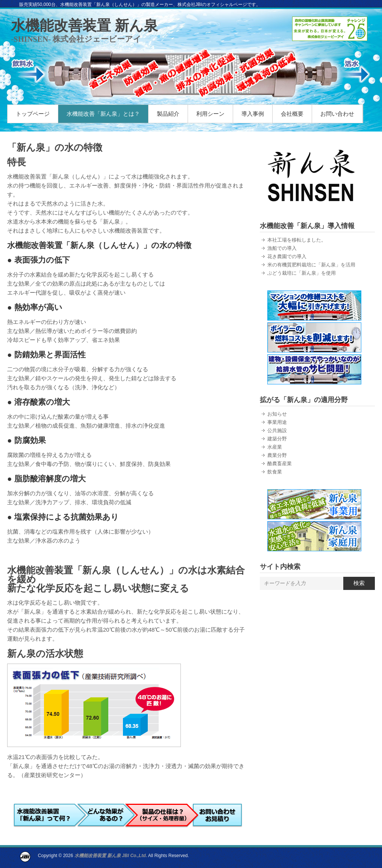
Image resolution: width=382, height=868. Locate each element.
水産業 (275, 447)
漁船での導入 (282, 248)
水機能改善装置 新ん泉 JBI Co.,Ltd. (111, 856)
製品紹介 (168, 114)
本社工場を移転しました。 (297, 240)
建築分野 (277, 439)
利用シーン (210, 114)
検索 (359, 583)
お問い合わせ (337, 114)
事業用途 (277, 422)
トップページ (33, 114)
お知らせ (277, 414)
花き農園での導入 (287, 256)
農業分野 (277, 455)
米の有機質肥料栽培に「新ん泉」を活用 (311, 265)
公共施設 (277, 430)
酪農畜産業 (280, 463)
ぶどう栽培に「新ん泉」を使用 (302, 273)
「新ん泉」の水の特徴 (55, 147)
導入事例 (253, 114)
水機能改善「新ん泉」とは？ (103, 114)
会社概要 (292, 114)
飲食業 (275, 472)
